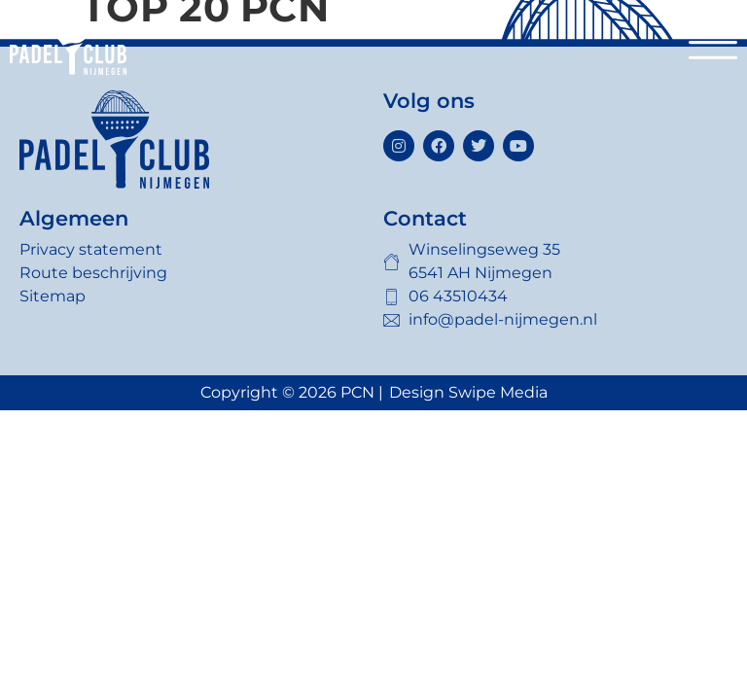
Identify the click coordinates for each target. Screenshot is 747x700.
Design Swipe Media (468, 392)
